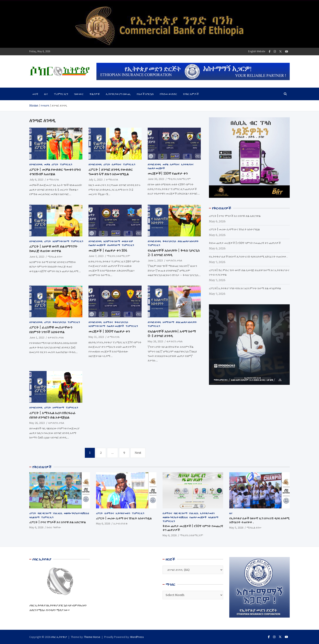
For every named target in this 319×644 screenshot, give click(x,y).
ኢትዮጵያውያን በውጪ (118, 94)
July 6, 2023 (36, 179)
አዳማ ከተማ (168, 322)
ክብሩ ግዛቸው (54, 527)
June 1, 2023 (155, 260)
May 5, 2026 (236, 528)
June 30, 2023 (156, 179)
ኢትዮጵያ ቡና (187, 164)
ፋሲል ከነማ (34, 517)
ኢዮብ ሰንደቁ (120, 523)
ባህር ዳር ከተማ (44, 513)
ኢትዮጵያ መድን (123, 513)
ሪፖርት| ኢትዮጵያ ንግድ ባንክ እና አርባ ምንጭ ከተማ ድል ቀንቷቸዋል (245, 288)
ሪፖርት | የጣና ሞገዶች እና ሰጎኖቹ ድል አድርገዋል (235, 216)
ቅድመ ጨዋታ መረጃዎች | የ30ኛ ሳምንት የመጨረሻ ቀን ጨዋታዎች (245, 243)
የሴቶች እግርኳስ (145, 94)
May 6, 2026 (36, 527)
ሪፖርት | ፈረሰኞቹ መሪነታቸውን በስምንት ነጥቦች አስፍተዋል (51, 330)
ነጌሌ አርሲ (58, 513)
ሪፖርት (55, 164)
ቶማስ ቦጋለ (53, 179)
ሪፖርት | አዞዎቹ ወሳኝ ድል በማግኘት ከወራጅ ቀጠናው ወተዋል (53, 249)
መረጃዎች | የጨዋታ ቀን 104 (108, 250)
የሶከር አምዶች (191, 94)
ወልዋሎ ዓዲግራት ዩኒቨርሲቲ (76, 513)
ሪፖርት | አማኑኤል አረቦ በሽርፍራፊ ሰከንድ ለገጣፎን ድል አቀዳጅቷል (52, 415)
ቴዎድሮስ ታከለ (174, 260)
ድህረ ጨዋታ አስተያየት (188, 241)
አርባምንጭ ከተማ (61, 241)
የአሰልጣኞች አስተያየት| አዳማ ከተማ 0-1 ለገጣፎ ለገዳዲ (172, 334)
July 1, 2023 (96, 179)
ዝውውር (79, 94)
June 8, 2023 (37, 257)
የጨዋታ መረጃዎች (156, 168)
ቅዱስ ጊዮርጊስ (169, 241)
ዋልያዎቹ (95, 94)
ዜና (46, 94)
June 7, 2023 (96, 256)
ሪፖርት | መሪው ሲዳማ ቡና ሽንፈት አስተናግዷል (234, 229)
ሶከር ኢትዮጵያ (59, 637)
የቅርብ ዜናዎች (42, 467)
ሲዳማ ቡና (116, 164)
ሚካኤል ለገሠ (55, 257)
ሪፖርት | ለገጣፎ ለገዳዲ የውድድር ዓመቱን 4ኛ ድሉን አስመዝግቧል (111, 172)
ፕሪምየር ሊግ (61, 94)
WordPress (137, 637)
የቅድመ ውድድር (168, 94)
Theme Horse (92, 637)
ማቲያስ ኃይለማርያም (179, 179)
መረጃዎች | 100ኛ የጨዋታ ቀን (109, 331)
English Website (257, 51)
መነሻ (35, 94)
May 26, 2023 (155, 341)
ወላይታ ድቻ (127, 241)
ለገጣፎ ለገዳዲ (36, 164)
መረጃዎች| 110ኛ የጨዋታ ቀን (168, 173)
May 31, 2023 (96, 337)
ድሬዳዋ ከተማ (114, 245)
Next (138, 453)
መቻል (47, 164)
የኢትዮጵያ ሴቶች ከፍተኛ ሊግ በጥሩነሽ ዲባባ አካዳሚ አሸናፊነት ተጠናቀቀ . (248, 257)
